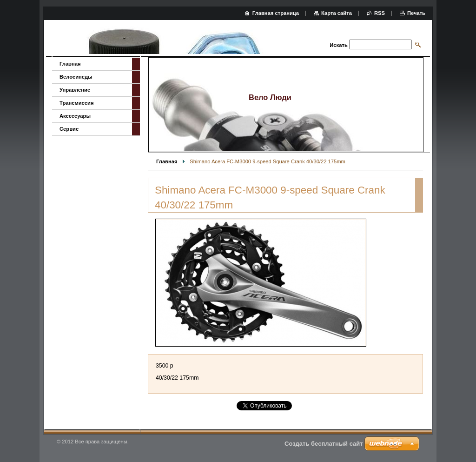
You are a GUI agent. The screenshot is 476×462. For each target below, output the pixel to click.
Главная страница (276, 13)
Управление (75, 90)
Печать (416, 13)
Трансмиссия (76, 103)
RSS (380, 13)
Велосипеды (76, 77)
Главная (167, 161)
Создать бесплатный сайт (324, 444)
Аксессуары (75, 116)
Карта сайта (337, 13)
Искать (338, 45)
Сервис (69, 129)
